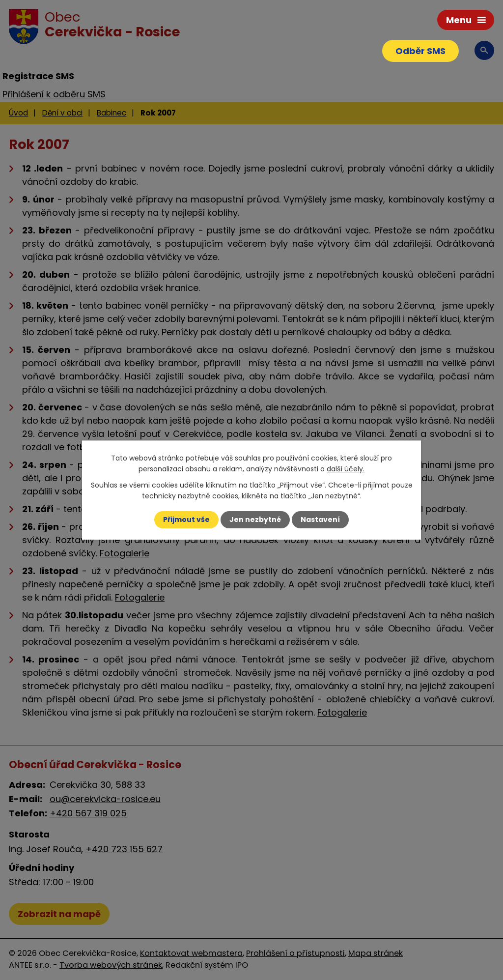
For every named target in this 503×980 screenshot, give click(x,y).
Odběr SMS (420, 51)
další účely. (346, 469)
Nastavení (320, 519)
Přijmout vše (186, 519)
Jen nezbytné (255, 519)
